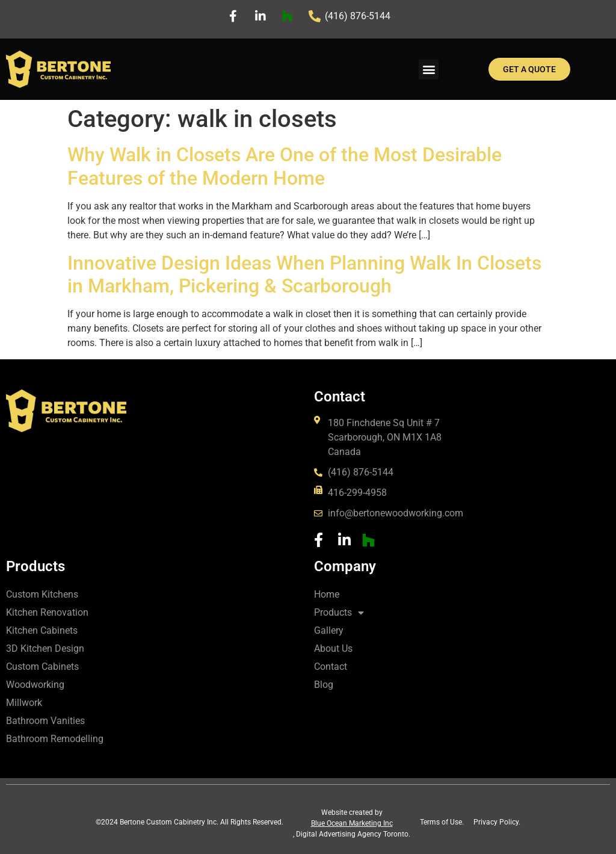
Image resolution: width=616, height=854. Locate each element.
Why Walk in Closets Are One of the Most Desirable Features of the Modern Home (285, 166)
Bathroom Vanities (45, 721)
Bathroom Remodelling (55, 739)
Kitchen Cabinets (42, 630)
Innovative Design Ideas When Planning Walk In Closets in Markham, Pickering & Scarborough (304, 274)
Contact (331, 667)
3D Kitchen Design (45, 648)
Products (339, 613)
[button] (429, 70)
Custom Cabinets (42, 667)
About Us (333, 648)
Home (327, 594)
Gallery (329, 630)
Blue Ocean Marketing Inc (352, 823)
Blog (324, 685)
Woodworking (35, 685)
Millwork (24, 703)
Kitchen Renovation (47, 612)
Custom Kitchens (42, 594)
